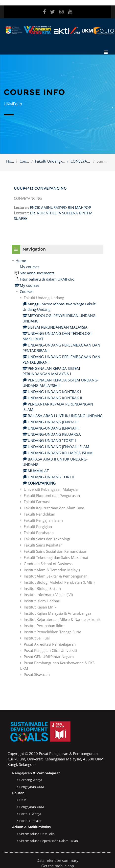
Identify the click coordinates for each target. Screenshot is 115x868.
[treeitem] (57, 467)
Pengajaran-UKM (32, 787)
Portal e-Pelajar (30, 821)
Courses (24, 161)
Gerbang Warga (31, 780)
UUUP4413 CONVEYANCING (40, 188)
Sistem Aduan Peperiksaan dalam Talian (49, 841)
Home (10, 161)
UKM (23, 800)
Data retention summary (57, 860)
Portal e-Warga (30, 814)
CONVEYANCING (81, 161)
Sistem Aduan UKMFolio (37, 834)
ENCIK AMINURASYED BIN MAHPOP (60, 207)
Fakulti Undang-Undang (50, 161)
